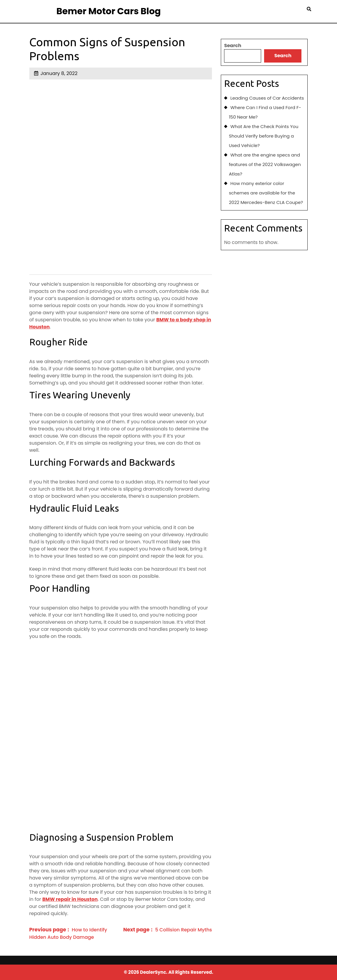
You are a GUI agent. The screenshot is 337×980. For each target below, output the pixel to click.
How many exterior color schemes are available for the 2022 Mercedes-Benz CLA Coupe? (266, 193)
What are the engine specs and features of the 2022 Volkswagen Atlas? (265, 164)
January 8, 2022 (59, 73)
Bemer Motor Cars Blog (108, 11)
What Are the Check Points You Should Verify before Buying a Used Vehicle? (263, 136)
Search (233, 46)
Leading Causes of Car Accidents (267, 98)
